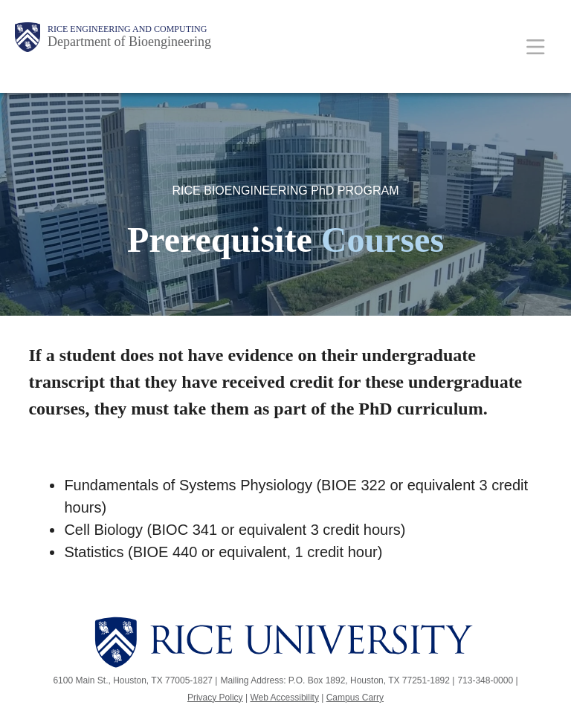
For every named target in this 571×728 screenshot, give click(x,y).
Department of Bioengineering (129, 42)
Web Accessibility (284, 698)
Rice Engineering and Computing (127, 29)
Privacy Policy (215, 698)
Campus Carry (355, 698)
